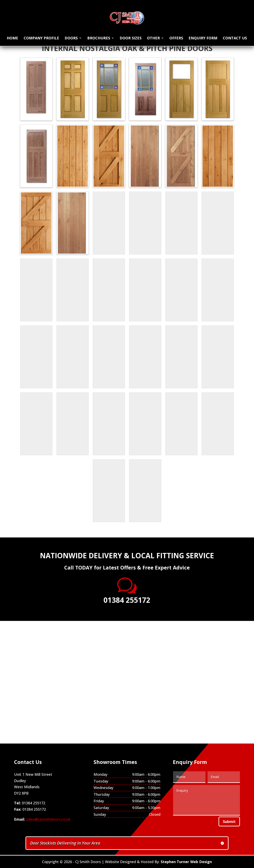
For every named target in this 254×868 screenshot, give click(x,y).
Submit (229, 821)
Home (12, 38)
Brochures (99, 38)
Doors (71, 38)
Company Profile (41, 38)
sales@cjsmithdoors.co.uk (48, 819)
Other (153, 38)
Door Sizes (131, 38)
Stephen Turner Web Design (186, 862)
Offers (176, 38)
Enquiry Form (203, 38)
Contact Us (235, 38)
